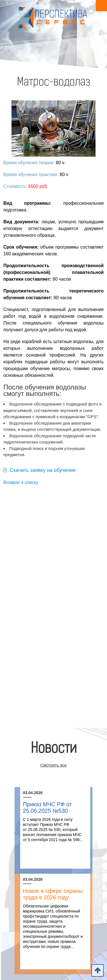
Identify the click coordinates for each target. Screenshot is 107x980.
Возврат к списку (21, 482)
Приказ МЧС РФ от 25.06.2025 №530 (47, 807)
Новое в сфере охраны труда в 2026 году (53, 894)
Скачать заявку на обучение (39, 470)
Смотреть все (54, 765)
